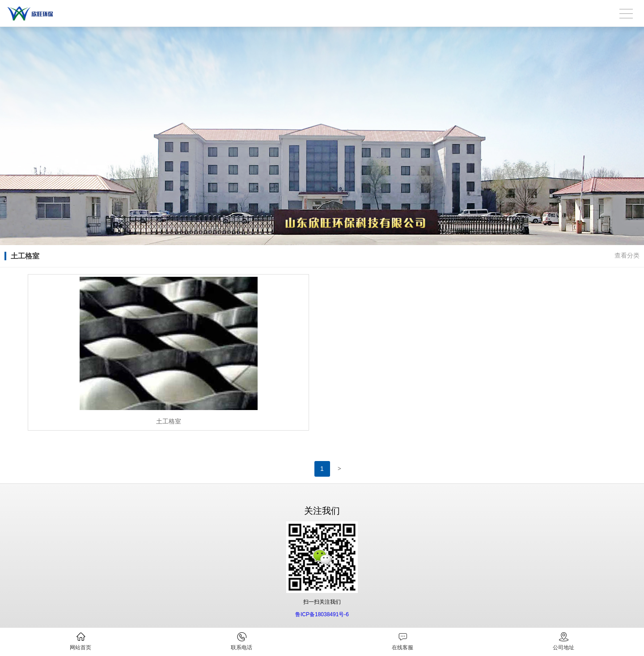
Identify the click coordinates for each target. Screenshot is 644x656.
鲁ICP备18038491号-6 (322, 614)
